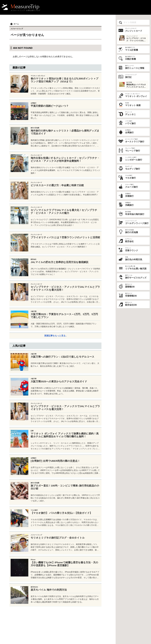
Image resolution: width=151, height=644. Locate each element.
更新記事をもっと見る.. (55, 336)
